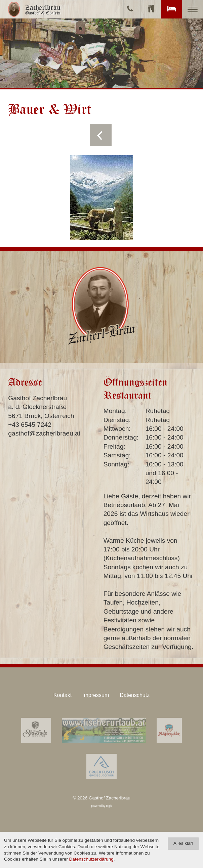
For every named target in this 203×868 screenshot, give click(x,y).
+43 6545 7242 (30, 425)
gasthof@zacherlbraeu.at (44, 433)
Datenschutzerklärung (91, 859)
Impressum (96, 695)
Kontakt (63, 695)
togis (109, 806)
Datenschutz (135, 695)
